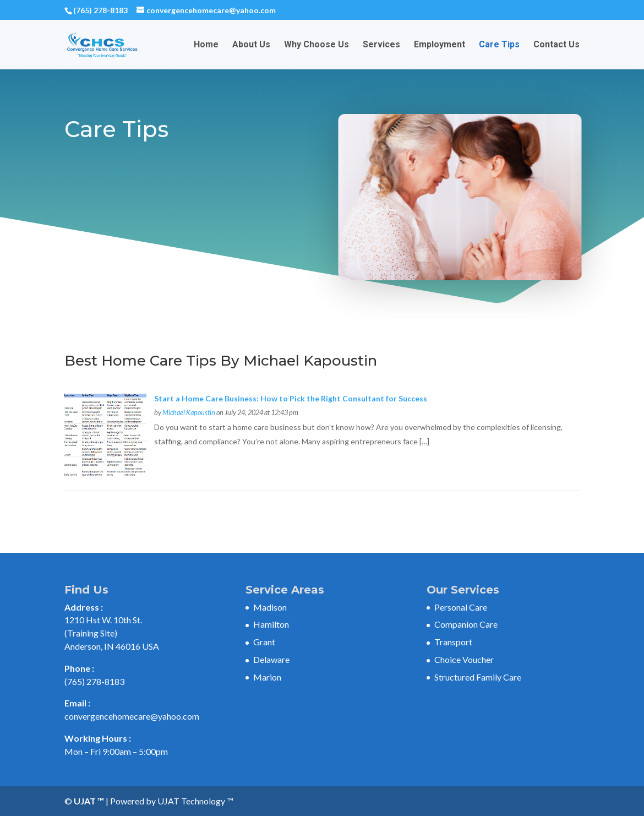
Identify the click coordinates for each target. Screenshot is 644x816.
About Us (251, 45)
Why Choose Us (316, 45)
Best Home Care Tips (140, 361)
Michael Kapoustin (189, 413)
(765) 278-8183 (100, 10)
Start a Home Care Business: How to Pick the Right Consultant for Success (291, 398)
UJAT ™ (90, 801)
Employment (440, 45)
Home (206, 45)
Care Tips (499, 45)
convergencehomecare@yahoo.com (132, 716)
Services (381, 45)
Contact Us (556, 45)
